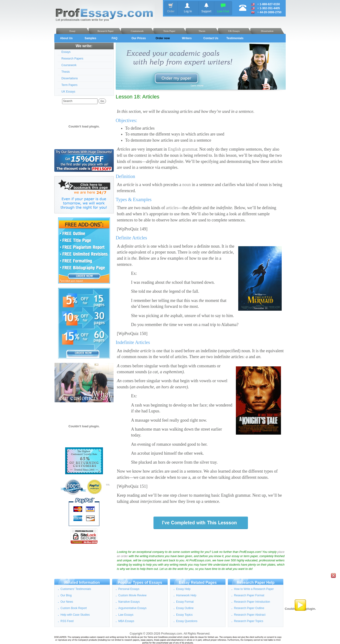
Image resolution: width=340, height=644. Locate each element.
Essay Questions (187, 621)
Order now (163, 38)
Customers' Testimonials (76, 589)
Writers (187, 38)
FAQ (115, 38)
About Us (66, 38)
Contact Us (211, 38)
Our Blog (66, 595)
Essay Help (183, 589)
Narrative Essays (129, 602)
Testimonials (235, 38)
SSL (108, 485)
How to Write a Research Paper (254, 589)
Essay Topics (184, 615)
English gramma (182, 149)
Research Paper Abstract (250, 615)
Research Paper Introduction (252, 602)
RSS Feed (67, 621)
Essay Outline (185, 608)
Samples (90, 38)
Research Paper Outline (249, 608)
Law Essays (126, 615)
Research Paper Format (249, 595)
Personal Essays (129, 589)
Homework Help (186, 595)
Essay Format (185, 602)
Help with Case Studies (75, 615)
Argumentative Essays (132, 608)
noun (187, 185)
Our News (67, 602)
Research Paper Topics (249, 621)
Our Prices (139, 38)
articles (172, 208)
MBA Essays (126, 621)
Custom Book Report (74, 608)
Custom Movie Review (132, 595)
